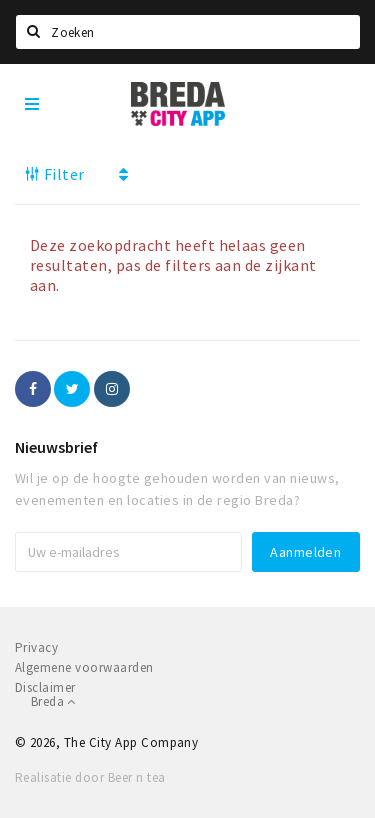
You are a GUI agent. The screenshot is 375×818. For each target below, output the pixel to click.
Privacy (36, 647)
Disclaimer (45, 687)
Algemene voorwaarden (84, 667)
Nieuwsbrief (56, 447)
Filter (55, 174)
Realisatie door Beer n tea (90, 777)
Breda (53, 701)
